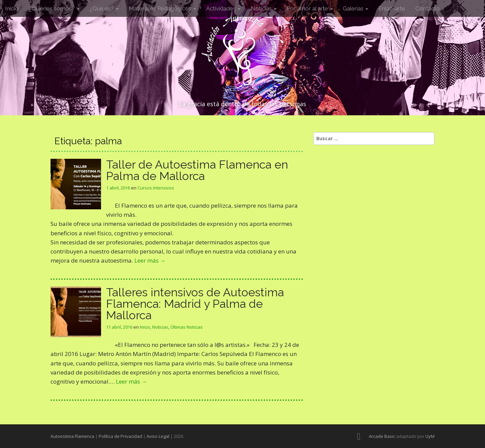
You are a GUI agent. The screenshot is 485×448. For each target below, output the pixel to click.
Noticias (264, 8)
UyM (430, 436)
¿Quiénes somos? (54, 8)
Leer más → (150, 260)
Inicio (12, 8)
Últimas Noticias (187, 327)
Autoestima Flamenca (72, 436)
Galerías (355, 8)
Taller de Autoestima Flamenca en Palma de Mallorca (197, 170)
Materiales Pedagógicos (162, 8)
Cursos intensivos (156, 188)
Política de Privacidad (120, 436)
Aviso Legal (158, 436)
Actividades (223, 8)
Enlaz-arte (392, 8)
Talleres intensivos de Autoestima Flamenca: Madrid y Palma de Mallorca (195, 304)
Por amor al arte (310, 8)
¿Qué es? (104, 8)
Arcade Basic (382, 436)
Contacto (428, 8)
